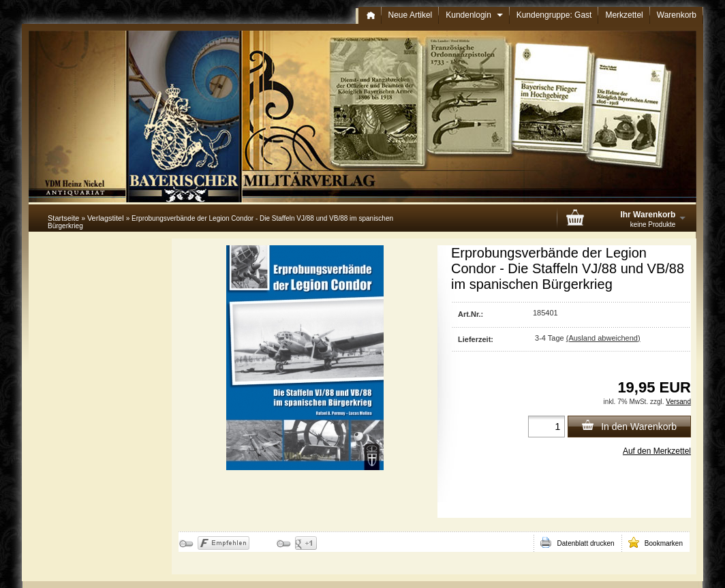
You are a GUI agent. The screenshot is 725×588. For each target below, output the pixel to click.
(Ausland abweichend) (603, 338)
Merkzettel (624, 15)
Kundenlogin (474, 15)
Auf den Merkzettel (657, 451)
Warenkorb (677, 15)
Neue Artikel (411, 15)
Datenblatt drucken (577, 542)
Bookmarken (655, 542)
